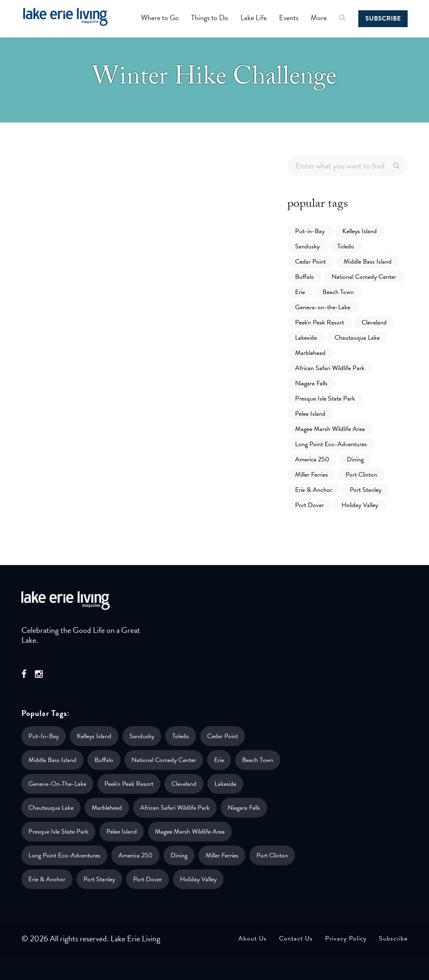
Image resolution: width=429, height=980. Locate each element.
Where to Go (160, 17)
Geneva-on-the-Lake (323, 307)
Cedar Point (310, 262)
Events (289, 17)
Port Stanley (366, 490)
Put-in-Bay (310, 231)
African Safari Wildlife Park (330, 368)
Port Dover (309, 505)
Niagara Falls (311, 383)
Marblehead (310, 353)
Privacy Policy (346, 938)
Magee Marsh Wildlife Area (330, 429)
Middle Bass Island (368, 262)
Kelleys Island (360, 231)
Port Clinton (361, 475)
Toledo (346, 246)
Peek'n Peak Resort (319, 322)
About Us (253, 938)
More (319, 17)
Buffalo (304, 277)
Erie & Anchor (314, 490)
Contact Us (296, 938)
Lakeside (306, 338)
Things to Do (210, 17)
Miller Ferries (311, 475)
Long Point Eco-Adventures (331, 444)
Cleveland (374, 322)
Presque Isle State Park (325, 398)
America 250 (312, 459)
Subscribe (383, 19)
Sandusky (307, 246)
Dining (355, 459)
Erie (300, 292)
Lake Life (254, 17)
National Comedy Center (364, 277)
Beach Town (338, 292)
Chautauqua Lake (357, 338)
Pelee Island (310, 414)
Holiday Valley (360, 505)
